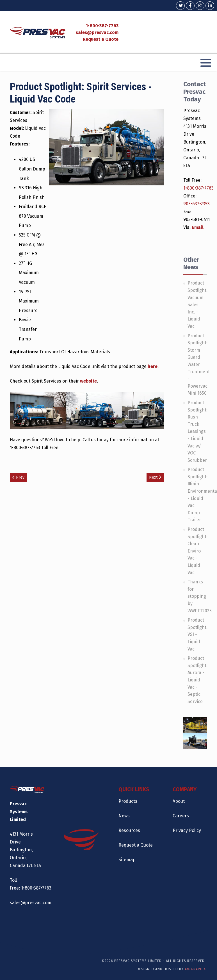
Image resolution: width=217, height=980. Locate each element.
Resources (129, 830)
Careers (181, 816)
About (179, 801)
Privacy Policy (187, 830)
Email (198, 227)
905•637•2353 (197, 204)
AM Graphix (195, 969)
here (153, 366)
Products (128, 801)
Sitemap (127, 860)
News (124, 816)
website (88, 381)
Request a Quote (101, 39)
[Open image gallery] (38, 410)
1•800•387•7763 (102, 26)
